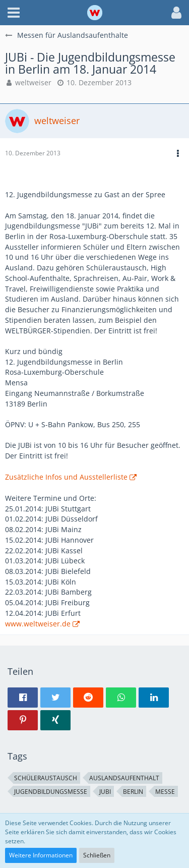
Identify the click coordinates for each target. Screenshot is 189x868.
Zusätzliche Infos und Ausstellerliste (66, 477)
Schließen (97, 855)
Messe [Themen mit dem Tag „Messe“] (165, 792)
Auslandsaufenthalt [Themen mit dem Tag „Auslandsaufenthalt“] (124, 778)
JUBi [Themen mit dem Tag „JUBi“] (105, 792)
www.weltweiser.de (38, 624)
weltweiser (33, 82)
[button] (14, 13)
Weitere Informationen (41, 855)
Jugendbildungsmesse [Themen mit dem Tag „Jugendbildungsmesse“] (51, 792)
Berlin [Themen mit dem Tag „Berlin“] (133, 792)
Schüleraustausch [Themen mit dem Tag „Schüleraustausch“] (46, 778)
